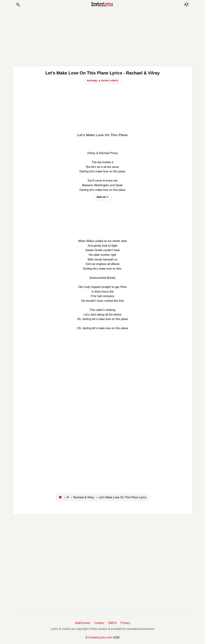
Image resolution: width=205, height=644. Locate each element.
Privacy (125, 623)
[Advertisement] (102, 36)
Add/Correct (82, 623)
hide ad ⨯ (103, 197)
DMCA (112, 623)
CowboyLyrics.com (100, 637)
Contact (99, 623)
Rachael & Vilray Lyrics (102, 81)
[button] (18, 5)
